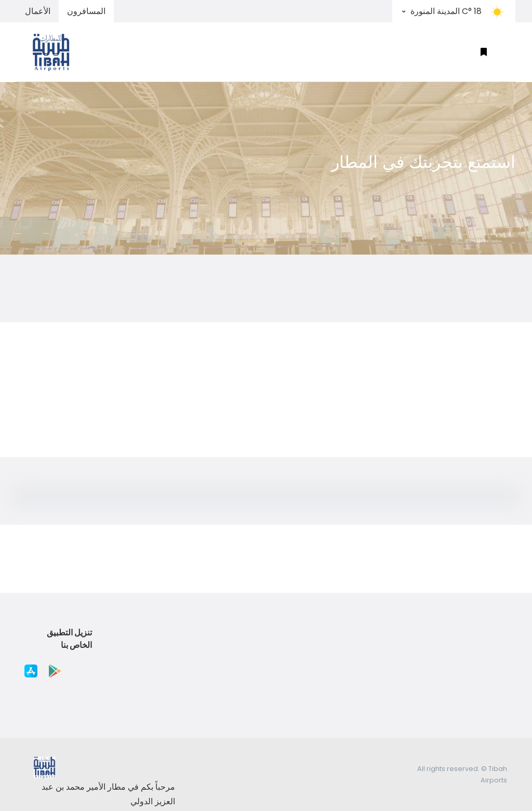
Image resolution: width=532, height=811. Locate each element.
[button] (484, 52)
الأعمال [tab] (38, 11)
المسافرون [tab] (86, 11)
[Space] (56, 52)
